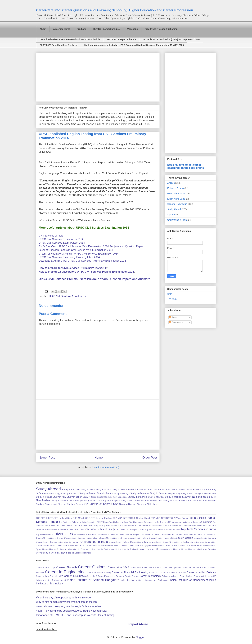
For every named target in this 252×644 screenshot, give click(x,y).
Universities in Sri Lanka (54, 549)
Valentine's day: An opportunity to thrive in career (64, 598)
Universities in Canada (171, 534)
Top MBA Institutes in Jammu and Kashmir (121, 526)
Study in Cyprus (201, 490)
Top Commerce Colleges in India (144, 522)
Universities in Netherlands (69, 546)
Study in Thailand (66, 504)
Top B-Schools (197, 518)
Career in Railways (75, 576)
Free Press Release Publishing (161, 29)
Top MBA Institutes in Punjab (101, 529)
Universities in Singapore (140, 546)
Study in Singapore (110, 501)
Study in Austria (88, 490)
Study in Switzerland (46, 504)
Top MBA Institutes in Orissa (73, 529)
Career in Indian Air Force (174, 573)
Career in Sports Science (127, 576)
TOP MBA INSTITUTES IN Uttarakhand (131, 518)
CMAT (170, 294)
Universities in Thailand (127, 549)
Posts (173, 317)
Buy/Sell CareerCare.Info (107, 29)
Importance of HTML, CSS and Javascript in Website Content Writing (75, 615)
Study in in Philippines (147, 504)
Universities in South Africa (164, 546)
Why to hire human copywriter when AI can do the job (66, 602)
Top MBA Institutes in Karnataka (156, 526)
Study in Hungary (195, 493)
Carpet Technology (150, 576)
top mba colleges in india (79, 553)
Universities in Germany (205, 538)
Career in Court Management (167, 568)
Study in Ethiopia (71, 493)
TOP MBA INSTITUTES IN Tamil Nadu (54, 518)
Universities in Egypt (96, 538)
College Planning (194, 576)
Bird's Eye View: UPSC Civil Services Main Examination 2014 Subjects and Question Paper (91, 246)
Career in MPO (56, 576)
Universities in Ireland (119, 542)
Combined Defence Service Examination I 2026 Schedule (70, 39)
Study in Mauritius (156, 497)
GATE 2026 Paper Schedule (122, 39)
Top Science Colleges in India (131, 529)
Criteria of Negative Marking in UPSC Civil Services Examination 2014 (79, 254)
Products (82, 29)
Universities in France (159, 538)
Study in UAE (82, 504)
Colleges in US (209, 576)
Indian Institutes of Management (189, 580)
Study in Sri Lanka (188, 501)
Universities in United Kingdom (52, 553)
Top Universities (43, 534)
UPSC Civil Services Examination (67, 296)
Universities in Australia (85, 534)
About (43, 29)
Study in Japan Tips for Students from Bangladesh (106, 497)
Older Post (150, 457)
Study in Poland (59, 501)
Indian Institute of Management (51, 580)
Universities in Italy (139, 542)
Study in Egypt (55, 493)
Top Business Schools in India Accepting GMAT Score (84, 522)
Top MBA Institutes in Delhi (61, 526)
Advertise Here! (61, 29)
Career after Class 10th (141, 568)
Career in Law (42, 576)
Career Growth (67, 567)
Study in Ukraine (128, 504)
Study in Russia (92, 501)
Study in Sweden (207, 501)
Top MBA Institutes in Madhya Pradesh (189, 526)
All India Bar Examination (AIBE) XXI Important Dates (171, 39)
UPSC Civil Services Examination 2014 (61, 239)
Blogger (140, 637)
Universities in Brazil (151, 534)
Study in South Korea (151, 501)
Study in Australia (71, 490)
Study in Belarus (103, 490)
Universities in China (192, 534)
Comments (176, 322)
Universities (62, 534)
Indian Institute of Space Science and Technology (145, 580)
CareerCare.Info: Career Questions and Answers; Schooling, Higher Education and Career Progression (115, 10)
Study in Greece (158, 493)
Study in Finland (88, 493)
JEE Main (172, 299)
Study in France (105, 493)
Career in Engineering (65, 572)
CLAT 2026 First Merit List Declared (59, 45)
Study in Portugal (75, 501)
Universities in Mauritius (205, 542)
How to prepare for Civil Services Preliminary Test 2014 (72, 268)
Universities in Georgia (181, 538)
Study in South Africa (130, 501)
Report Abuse (138, 624)
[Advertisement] (98, 76)
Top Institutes (205, 522)
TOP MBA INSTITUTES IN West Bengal (169, 518)
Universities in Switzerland (102, 549)
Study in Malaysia (138, 497)
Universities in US (148, 549)
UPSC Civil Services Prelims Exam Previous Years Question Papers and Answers (94, 279)
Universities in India (177, 220)
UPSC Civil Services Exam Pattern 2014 (62, 243)
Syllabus (172, 215)
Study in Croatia (185, 490)
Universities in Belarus (107, 534)
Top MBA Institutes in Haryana (88, 526)
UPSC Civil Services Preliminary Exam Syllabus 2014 (69, 257)
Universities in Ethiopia (117, 538)
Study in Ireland (44, 497)
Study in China (169, 490)
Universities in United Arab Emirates (199, 549)
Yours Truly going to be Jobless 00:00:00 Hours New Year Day (71, 611)
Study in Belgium (119, 490)
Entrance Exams (176, 188)
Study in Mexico (173, 497)
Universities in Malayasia (181, 542)
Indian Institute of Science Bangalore (93, 580)
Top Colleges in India (119, 522)
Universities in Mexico (46, 546)
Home (99, 457)
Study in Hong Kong (177, 493)
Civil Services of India (51, 236)
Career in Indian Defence (201, 572)
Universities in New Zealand (95, 546)
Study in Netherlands (194, 497)
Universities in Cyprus (53, 538)
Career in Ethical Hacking (99, 573)
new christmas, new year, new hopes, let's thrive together (69, 606)
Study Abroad (174, 209)
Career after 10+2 (118, 567)
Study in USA (111, 504)
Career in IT (155, 573)
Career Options (92, 567)
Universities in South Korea (190, 546)
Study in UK (96, 504)
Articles (171, 183)
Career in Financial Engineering (130, 572)
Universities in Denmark (75, 538)
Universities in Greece (46, 542)
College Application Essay (174, 576)
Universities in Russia (118, 546)
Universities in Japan (159, 542)
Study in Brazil (135, 490)
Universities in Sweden (78, 549)
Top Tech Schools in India (198, 529)
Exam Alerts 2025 (176, 194)
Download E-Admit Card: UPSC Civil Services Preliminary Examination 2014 (82, 261)
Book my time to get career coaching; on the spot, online (186, 166)
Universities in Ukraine (170, 549)
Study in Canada (152, 490)
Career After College (46, 568)
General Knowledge (177, 204)
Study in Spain (171, 501)
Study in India (210, 493)
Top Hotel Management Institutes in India (179, 522)
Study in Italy (59, 497)
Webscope (132, 29)
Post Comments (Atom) (106, 467)
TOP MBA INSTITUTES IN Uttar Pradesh (92, 518)
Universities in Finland (138, 538)
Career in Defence (191, 568)
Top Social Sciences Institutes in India (162, 529)
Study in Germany (140, 493)
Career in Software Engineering (101, 576)
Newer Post (47, 457)
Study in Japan (74, 497)
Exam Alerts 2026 (176, 199)
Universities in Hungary (69, 542)
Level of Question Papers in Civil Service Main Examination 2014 (76, 250)
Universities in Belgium (129, 534)
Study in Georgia (122, 493)
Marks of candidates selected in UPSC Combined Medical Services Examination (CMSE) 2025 (134, 45)
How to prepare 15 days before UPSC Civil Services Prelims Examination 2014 (86, 272)
